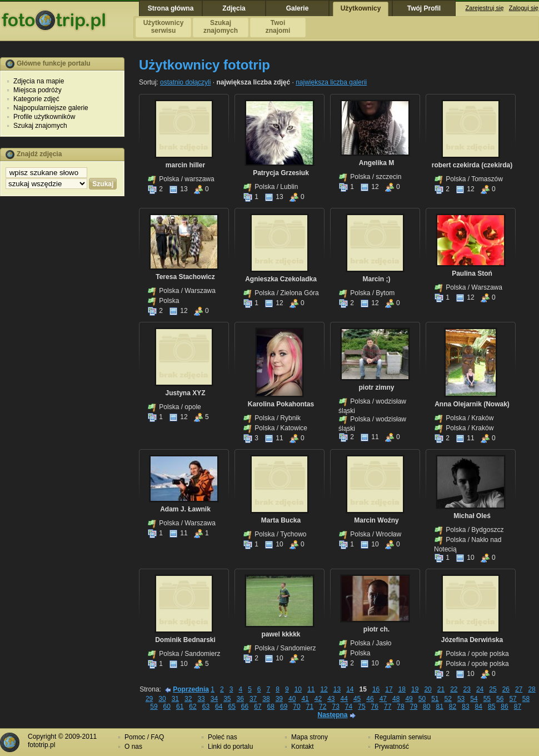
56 (500, 699)
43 (331, 699)
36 (240, 699)
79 (414, 707)
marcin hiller (185, 165)
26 (506, 689)
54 (474, 699)
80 (426, 707)
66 (245, 707)
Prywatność (392, 747)
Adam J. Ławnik (185, 509)
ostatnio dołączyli (185, 82)
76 (375, 707)
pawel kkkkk (281, 634)
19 (415, 689)
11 (274, 438)
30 (162, 699)
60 (167, 707)
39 (279, 699)
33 (201, 699)
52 (448, 699)
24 (480, 689)
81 (439, 707)
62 (193, 707)
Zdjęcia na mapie (39, 81)
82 (453, 707)
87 (518, 707)
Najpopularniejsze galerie (51, 108)
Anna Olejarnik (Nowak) (472, 404)
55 (487, 699)
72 (323, 707)
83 (465, 707)
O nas (133, 747)
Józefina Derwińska (472, 640)
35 (227, 699)
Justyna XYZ (185, 393)
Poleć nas (223, 737)
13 (178, 189)
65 (231, 707)
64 (219, 707)
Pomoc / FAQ (144, 737)
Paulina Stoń (472, 273)
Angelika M (376, 163)
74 (349, 707)
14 (350, 689)
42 (318, 699)
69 (284, 707)
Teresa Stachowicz (185, 277)
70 (296, 707)
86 (504, 707)
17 (389, 689)
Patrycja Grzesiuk (281, 173)
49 (409, 699)
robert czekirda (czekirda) (472, 165)
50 (422, 699)
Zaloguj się (524, 8)
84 (479, 707)
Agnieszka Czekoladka (281, 279)
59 (154, 707)
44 (344, 699)
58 (526, 699)
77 (388, 707)
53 (461, 699)
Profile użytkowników (44, 117)
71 (310, 707)
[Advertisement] (62, 374)
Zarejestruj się (485, 8)
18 (402, 689)
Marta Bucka (281, 520)
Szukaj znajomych (40, 126)
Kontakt (303, 747)
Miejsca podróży (38, 90)
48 (396, 699)
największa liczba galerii (331, 82)
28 (531, 689)
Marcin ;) (376, 279)
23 (467, 689)
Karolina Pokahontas (281, 404)
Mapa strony (310, 737)
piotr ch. (376, 629)
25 (493, 689)
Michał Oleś (472, 516)
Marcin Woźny (376, 520)
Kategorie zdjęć (36, 99)
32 (188, 699)
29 (149, 699)
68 (271, 707)
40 (292, 699)
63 (206, 707)
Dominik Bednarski (185, 640)
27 (519, 689)
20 (428, 689)
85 (491, 707)
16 (376, 689)
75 (361, 707)
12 (369, 187)
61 (180, 707)
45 (357, 699)
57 (513, 699)
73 (335, 707)
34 (214, 699)
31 (175, 699)
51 (435, 699)
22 (454, 689)
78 (400, 707)
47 (383, 699)
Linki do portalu (230, 747)
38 (266, 699)
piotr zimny (376, 387)
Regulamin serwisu (403, 737)
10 (274, 544)
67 (258, 707)
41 (305, 699)
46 (370, 699)
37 (253, 699)
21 (441, 689)
